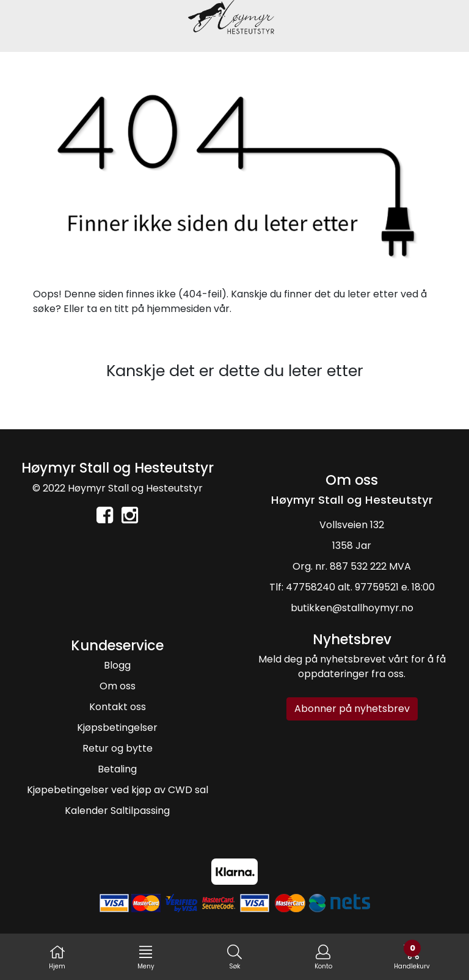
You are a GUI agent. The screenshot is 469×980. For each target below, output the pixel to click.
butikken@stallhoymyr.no (352, 608)
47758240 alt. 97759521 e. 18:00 (360, 587)
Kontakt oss (118, 707)
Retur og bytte (118, 748)
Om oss (118, 686)
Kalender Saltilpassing (117, 811)
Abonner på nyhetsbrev (352, 709)
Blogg (117, 665)
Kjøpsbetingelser (117, 728)
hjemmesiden (179, 309)
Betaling (117, 769)
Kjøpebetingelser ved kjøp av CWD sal (118, 790)
